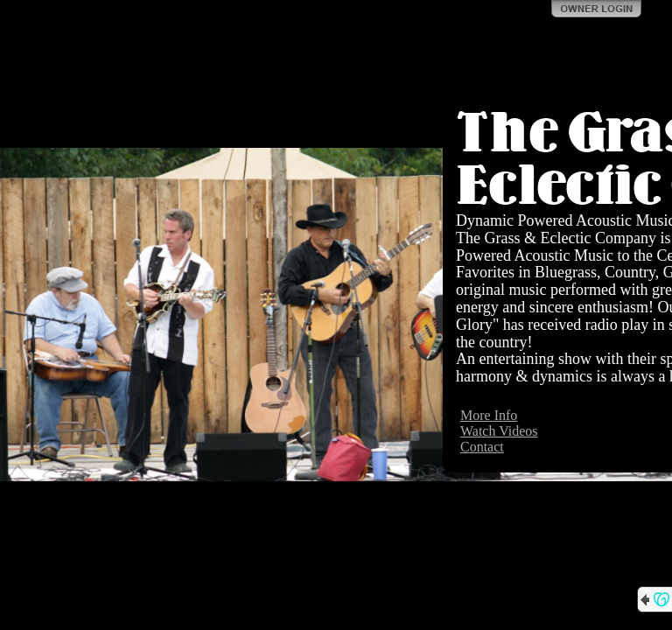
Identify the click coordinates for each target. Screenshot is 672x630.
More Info (489, 415)
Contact (482, 447)
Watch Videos (499, 431)
